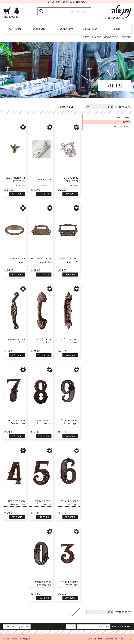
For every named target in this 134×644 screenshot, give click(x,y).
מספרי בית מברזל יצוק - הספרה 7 (16, 422)
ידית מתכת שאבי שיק (42, 179)
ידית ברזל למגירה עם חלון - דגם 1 (41, 260)
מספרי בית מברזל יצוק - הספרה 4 (16, 503)
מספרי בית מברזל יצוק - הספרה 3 (70, 583)
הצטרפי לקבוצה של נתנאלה (17, 627)
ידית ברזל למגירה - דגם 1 (16, 260)
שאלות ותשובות (111, 639)
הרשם (71, 627)
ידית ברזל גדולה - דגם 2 (43, 341)
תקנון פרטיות (25, 639)
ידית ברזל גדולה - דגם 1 (16, 341)
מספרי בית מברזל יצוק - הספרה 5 (43, 503)
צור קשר (6, 639)
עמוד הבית (126, 37)
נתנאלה (72, 185)
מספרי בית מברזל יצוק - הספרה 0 (43, 583)
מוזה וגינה (97, 37)
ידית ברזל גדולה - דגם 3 (70, 341)
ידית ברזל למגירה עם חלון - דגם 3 (68, 260)
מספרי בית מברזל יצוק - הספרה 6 (70, 503)
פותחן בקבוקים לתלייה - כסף (71, 179)
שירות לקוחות (126, 639)
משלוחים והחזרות (95, 639)
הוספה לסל (70, 194)
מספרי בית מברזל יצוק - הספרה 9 (70, 422)
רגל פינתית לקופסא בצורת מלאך (16, 179)
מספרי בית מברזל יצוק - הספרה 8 (43, 422)
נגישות (15, 639)
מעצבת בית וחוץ (111, 37)
